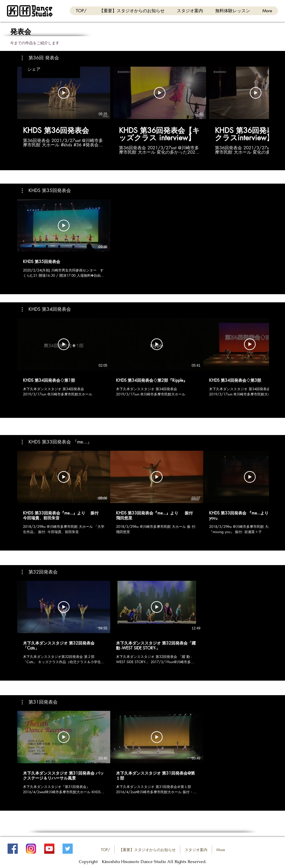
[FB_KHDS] (13, 849)
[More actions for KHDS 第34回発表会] (46, 309)
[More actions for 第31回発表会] (40, 702)
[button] (40, 58)
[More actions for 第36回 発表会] (40, 58)
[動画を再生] (64, 93)
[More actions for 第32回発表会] (40, 572)
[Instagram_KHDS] (31, 849)
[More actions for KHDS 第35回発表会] (46, 191)
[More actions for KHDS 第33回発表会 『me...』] (57, 442)
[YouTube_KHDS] (49, 849)
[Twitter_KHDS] (68, 849)
